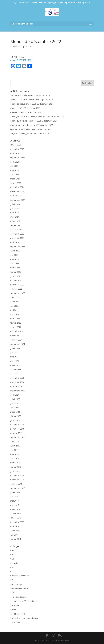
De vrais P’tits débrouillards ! (23, 95)
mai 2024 (14, 213)
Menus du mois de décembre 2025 (26, 121)
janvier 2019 (16, 471)
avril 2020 (15, 408)
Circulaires (15, 563)
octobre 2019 (16, 433)
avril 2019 (15, 458)
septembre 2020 (18, 391)
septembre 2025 (18, 158)
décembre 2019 (17, 425)
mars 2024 (15, 221)
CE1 (12, 554)
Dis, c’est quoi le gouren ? (22, 134)
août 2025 (15, 162)
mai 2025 (14, 170)
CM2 (12, 571)
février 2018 (16, 514)
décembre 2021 (17, 331)
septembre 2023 (18, 246)
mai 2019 (14, 454)
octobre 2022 (16, 289)
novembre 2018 (17, 480)
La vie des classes (18, 597)
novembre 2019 (17, 429)
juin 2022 (14, 306)
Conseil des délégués (20, 576)
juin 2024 (14, 208)
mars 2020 (15, 412)
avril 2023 (15, 264)
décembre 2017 (17, 522)
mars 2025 (15, 179)
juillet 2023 (15, 251)
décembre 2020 (17, 378)
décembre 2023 (17, 234)
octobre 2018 (16, 484)
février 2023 (16, 272)
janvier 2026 (16, 145)
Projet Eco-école (18, 614)
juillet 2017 (15, 531)
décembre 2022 (17, 280)
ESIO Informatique (60, 640)
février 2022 (16, 323)
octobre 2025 (16, 153)
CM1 (12, 567)
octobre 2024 (16, 196)
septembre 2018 (18, 488)
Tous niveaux (16, 622)
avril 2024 (15, 217)
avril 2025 (15, 174)
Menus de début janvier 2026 (23, 104)
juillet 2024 (15, 204)
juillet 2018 (15, 492)
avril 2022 (15, 314)
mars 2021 (15, 365)
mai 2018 (14, 501)
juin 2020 (14, 403)
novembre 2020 (17, 382)
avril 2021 (15, 361)
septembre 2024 (18, 200)
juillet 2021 (15, 348)
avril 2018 (15, 505)
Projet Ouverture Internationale (24, 618)
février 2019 (16, 467)
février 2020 (16, 416)
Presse (13, 610)
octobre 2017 (16, 526)
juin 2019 (14, 450)
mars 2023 (15, 268)
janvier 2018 (16, 518)
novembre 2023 (17, 238)
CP (12, 580)
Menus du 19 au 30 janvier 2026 (25, 100)
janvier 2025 (16, 183)
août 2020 (15, 395)
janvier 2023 (16, 276)
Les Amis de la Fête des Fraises (24, 601)
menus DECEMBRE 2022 (21, 60)
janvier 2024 (16, 230)
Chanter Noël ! (17, 108)
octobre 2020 (16, 386)
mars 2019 (15, 463)
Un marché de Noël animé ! (23, 129)
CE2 (12, 559)
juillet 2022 (15, 302)
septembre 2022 (18, 293)
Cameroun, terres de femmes (24, 125)
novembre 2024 (17, 191)
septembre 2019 (18, 437)
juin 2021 (14, 352)
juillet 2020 (15, 399)
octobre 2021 (16, 340)
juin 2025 (14, 166)
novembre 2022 (17, 285)
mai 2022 (14, 310)
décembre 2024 (17, 187)
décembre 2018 (17, 475)
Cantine (28, 46)
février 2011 (16, 539)
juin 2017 (14, 535)
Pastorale (15, 605)
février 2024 (16, 225)
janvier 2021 (16, 374)
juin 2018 (14, 497)
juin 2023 (14, 255)
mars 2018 (15, 509)
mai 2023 (14, 259)
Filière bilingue (17, 584)
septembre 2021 (18, 344)
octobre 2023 (16, 242)
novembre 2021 (17, 335)
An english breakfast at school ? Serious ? (29, 117)
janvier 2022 (16, 327)
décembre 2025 (17, 149)
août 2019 (15, 441)
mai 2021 (14, 357)
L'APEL (13, 593)
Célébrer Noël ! (17, 112)
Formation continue (19, 588)
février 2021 (16, 369)
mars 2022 (15, 319)
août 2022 (15, 297)
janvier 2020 (16, 420)
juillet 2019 (15, 446)
